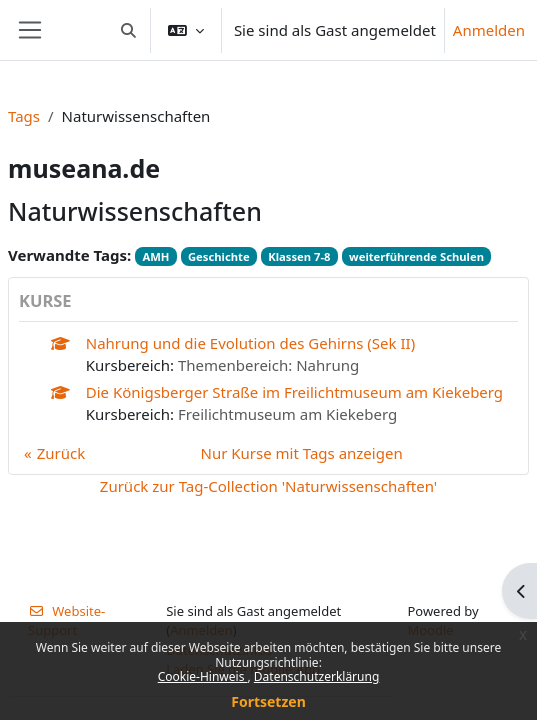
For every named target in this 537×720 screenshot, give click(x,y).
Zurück (61, 453)
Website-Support (66, 621)
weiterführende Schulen (416, 256)
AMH (155, 256)
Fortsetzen (268, 701)
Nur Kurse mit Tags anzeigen (302, 453)
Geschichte (219, 256)
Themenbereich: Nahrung (268, 365)
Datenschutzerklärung (316, 676)
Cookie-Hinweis (203, 676)
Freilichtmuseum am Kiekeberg (287, 414)
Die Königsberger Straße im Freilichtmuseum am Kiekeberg (294, 392)
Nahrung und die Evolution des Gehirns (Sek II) (250, 343)
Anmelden (489, 30)
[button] (128, 30)
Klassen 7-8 (299, 256)
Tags (24, 116)
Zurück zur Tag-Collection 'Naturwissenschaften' (268, 486)
